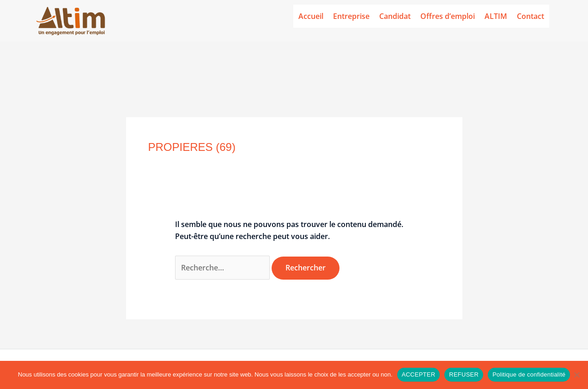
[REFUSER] (576, 375)
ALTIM (496, 16)
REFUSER (464, 374)
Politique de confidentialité (529, 374)
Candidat (395, 16)
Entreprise (351, 16)
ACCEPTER (419, 374)
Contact (530, 16)
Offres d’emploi (448, 16)
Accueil (311, 16)
